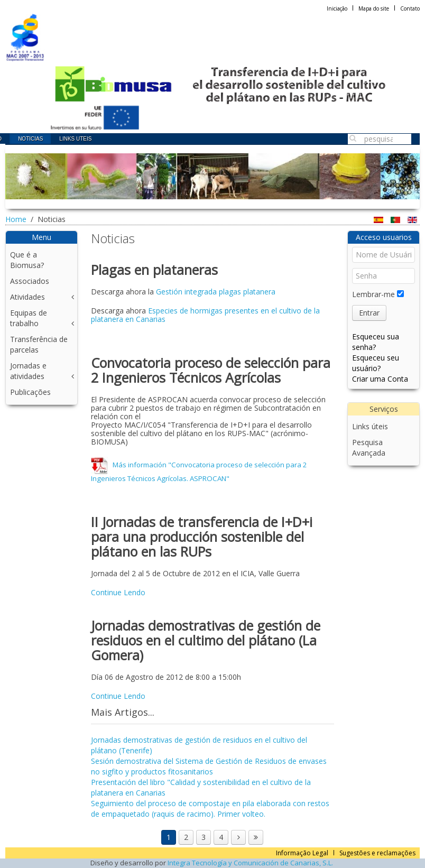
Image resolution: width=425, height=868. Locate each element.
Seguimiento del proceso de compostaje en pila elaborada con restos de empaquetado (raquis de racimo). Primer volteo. (210, 809)
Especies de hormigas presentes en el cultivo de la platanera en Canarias (205, 315)
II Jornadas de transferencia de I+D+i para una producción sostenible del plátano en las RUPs (202, 537)
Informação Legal (302, 853)
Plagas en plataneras (154, 270)
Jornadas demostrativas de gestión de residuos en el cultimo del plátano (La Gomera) (206, 640)
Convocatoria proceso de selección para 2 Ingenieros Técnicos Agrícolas (211, 370)
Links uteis (75, 139)
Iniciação (337, 8)
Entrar (369, 313)
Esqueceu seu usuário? (376, 363)
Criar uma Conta (380, 379)
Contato (410, 8)
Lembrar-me (373, 294)
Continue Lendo (118, 592)
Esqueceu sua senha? (376, 342)
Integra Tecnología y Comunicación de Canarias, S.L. (250, 863)
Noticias (30, 139)
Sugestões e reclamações (377, 853)
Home (16, 219)
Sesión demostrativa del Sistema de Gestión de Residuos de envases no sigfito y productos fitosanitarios (209, 766)
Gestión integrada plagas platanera (216, 292)
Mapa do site (374, 8)
